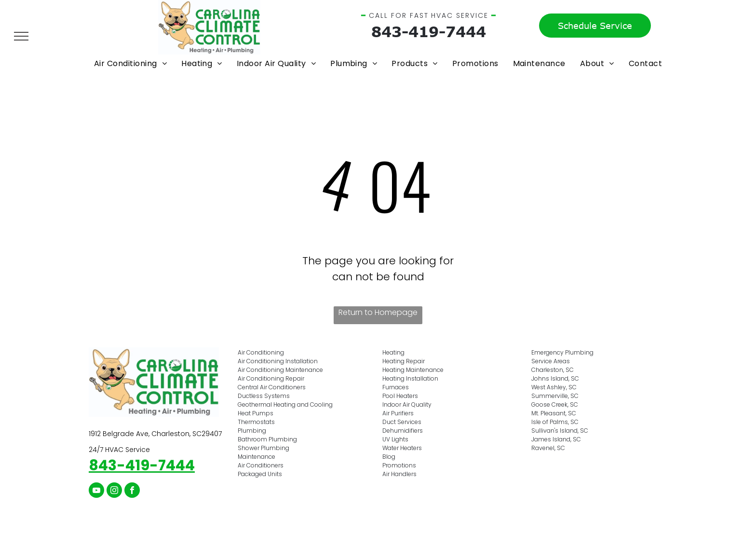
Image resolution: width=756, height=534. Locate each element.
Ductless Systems (264, 396)
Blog (389, 457)
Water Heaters (402, 448)
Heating (393, 352)
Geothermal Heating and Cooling (285, 404)
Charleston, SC (553, 370)
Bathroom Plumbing (267, 439)
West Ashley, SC (554, 387)
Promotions (399, 465)
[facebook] (132, 491)
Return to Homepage (378, 312)
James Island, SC (556, 439)
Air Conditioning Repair (271, 378)
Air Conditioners (261, 465)
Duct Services (402, 422)
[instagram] (114, 491)
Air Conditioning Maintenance (280, 370)
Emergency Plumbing (562, 352)
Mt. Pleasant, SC (554, 413)
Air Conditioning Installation (278, 361)
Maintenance (256, 457)
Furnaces (396, 387)
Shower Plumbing (263, 448)
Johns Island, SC (555, 378)
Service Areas (551, 361)
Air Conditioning (261, 352)
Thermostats (256, 422)
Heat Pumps (256, 413)
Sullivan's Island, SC (560, 431)
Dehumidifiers (403, 431)
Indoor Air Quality (407, 404)
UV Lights (395, 439)
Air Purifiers (398, 413)
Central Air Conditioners (272, 387)
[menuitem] (130, 63)
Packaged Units (260, 474)
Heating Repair (404, 361)
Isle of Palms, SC (555, 422)
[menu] (21, 36)
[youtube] (96, 491)
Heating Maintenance (413, 370)
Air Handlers (399, 474)
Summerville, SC (555, 396)
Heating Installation (410, 378)
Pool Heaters (400, 396)
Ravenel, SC (548, 448)
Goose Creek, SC (555, 404)
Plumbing (252, 431)
